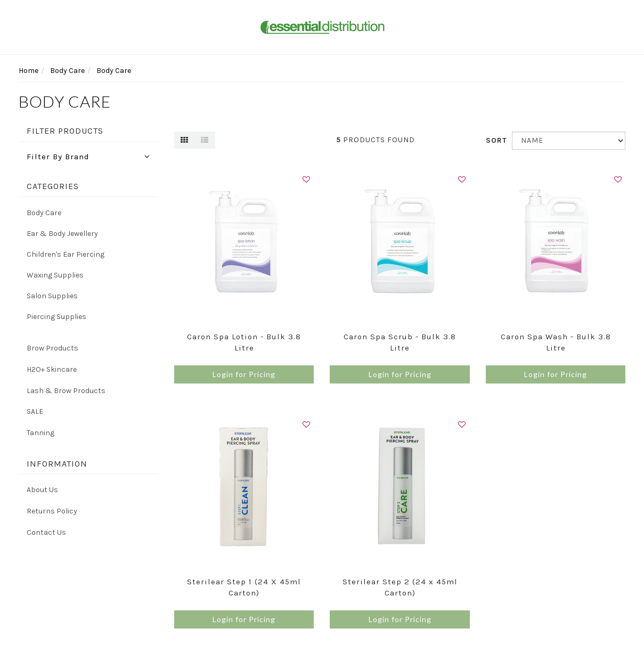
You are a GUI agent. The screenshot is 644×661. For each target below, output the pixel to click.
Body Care (44, 213)
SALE (35, 411)
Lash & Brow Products (66, 391)
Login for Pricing (244, 374)
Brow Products (52, 348)
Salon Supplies (52, 296)
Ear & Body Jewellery (62, 234)
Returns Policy (52, 511)
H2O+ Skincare (52, 369)
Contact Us (46, 532)
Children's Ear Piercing (66, 254)
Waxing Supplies (55, 275)
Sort (495, 140)
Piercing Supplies (56, 317)
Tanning (40, 433)
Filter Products (65, 131)
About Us (42, 490)
